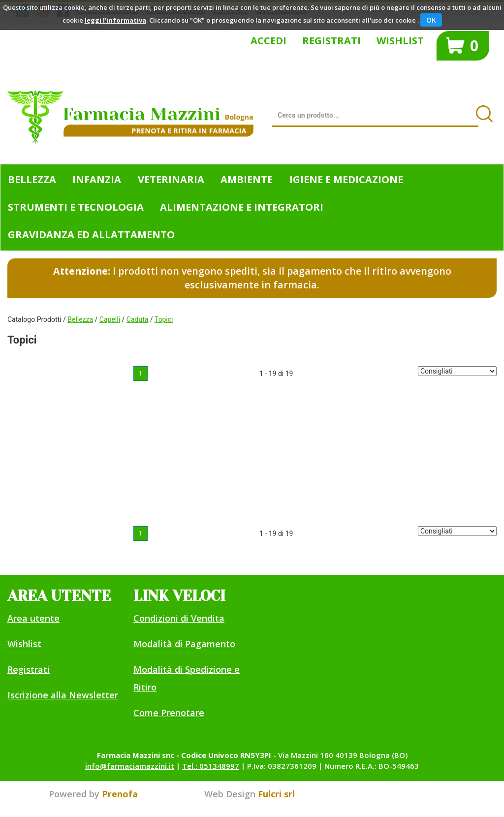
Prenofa (120, 794)
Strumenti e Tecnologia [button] (76, 207)
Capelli (110, 319)
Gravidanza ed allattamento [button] (91, 235)
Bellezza (80, 319)
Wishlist (400, 41)
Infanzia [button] (97, 179)
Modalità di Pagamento (184, 644)
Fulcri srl (276, 794)
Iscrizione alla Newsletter (63, 695)
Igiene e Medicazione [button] (346, 179)
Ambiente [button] (247, 179)
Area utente (33, 618)
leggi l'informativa (115, 20)
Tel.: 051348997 (211, 766)
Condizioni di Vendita (179, 618)
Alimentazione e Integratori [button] (242, 207)
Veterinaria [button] (171, 179)
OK (431, 20)
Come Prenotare (169, 713)
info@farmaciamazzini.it (130, 766)
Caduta (138, 319)
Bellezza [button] (32, 179)
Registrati (331, 41)
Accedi (268, 41)
